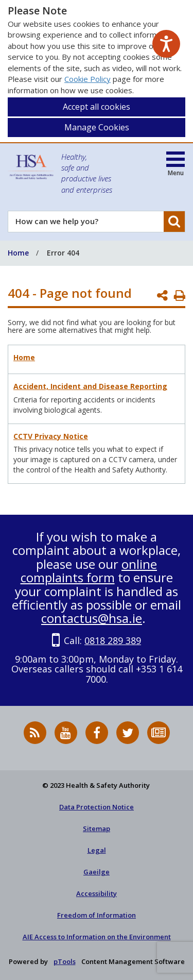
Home (24, 357)
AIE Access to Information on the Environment (97, 937)
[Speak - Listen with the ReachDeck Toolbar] (166, 44)
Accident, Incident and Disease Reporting (90, 386)
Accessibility (97, 893)
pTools (65, 961)
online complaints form (89, 571)
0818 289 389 (113, 640)
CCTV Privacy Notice (51, 436)
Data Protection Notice (97, 807)
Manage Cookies (97, 127)
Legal (97, 850)
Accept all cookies (97, 107)
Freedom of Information (97, 915)
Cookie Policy (87, 79)
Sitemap (97, 829)
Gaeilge (97, 872)
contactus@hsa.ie (92, 618)
